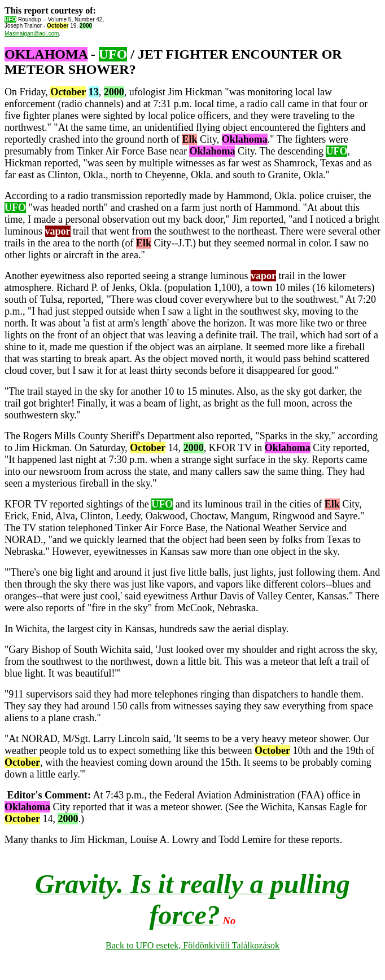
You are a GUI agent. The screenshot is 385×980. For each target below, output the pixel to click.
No (229, 921)
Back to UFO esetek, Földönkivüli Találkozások (193, 945)
